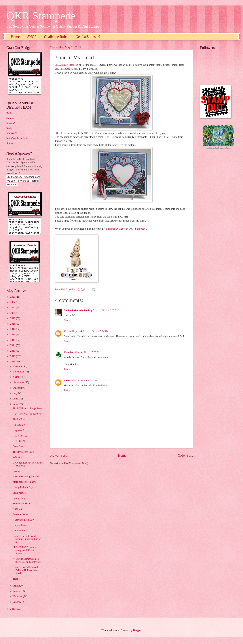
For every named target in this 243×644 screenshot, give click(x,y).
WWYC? (17, 464)
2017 (13, 336)
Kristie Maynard (73, 331)
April (16, 592)
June (16, 405)
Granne (10, 122)
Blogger (137, 637)
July (16, 400)
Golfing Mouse (20, 532)
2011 (13, 368)
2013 (13, 357)
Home (15, 37)
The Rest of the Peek (23, 459)
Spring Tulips (19, 505)
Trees (15, 585)
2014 (13, 352)
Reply (67, 320)
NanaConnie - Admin (17, 142)
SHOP (32, 37)
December (19, 373)
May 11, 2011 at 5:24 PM (96, 331)
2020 (13, 320)
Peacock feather (21, 521)
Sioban (10, 147)
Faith (9, 117)
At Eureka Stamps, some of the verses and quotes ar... (27, 567)
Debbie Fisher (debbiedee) (78, 311)
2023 (13, 303)
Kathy (10, 132)
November (19, 378)
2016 (13, 341)
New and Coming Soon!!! (26, 483)
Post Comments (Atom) (76, 463)
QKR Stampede (41, 16)
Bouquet (17, 478)
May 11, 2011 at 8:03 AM (106, 311)
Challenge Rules (56, 37)
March (17, 598)
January (18, 609)
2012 (13, 363)
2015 (13, 347)
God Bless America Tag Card (27, 421)
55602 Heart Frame (65, 65)
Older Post (185, 455)
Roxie (67, 381)
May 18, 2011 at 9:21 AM (84, 381)
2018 (13, 330)
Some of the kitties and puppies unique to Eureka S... (27, 546)
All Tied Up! (19, 431)
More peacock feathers (24, 488)
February (18, 603)
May (16, 411)
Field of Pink (19, 426)
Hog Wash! (18, 437)
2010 (13, 615)
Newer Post (58, 455)
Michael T (12, 137)
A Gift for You (20, 442)
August (17, 394)
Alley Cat (17, 515)
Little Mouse (19, 499)
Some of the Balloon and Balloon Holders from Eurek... (25, 577)
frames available (117, 229)
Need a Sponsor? (88, 37)
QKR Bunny (19, 537)
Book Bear (18, 453)
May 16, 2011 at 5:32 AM (88, 352)
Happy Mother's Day (23, 526)
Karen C (11, 127)
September (19, 389)
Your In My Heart (22, 510)
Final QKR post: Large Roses (27, 415)
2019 (13, 325)
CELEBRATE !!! (21, 448)
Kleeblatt (69, 352)
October (18, 383)
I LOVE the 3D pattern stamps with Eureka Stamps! (24, 557)
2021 (13, 314)
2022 (13, 309)
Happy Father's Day (23, 494)
